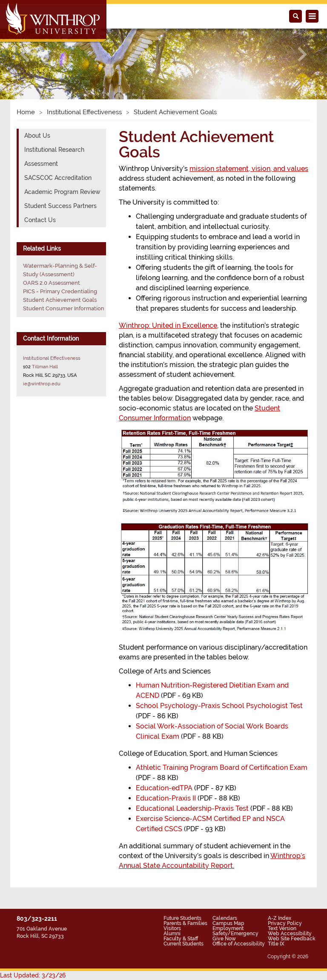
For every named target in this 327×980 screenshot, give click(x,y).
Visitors (172, 928)
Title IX (276, 944)
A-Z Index (280, 918)
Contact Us (40, 220)
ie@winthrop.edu (42, 384)
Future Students (182, 918)
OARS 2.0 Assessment (52, 283)
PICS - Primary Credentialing (60, 291)
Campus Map (228, 923)
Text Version (282, 928)
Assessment (41, 164)
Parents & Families (185, 923)
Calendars (225, 918)
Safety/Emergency (235, 934)
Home (26, 112)
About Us (37, 136)
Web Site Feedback (292, 939)
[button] (24, 54)
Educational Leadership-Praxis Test (192, 808)
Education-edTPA (164, 788)
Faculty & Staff (181, 939)
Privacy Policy (285, 923)
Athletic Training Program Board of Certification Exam (222, 768)
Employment (228, 928)
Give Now (224, 939)
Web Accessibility (290, 934)
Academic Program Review (62, 192)
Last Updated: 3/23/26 (33, 975)
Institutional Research (54, 150)
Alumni (172, 934)
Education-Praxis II (166, 798)
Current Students (184, 944)
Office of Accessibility (239, 944)
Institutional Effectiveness (84, 112)
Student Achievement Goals (60, 300)
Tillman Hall (45, 367)
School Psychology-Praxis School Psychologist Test (219, 706)
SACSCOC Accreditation (58, 178)
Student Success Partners (60, 206)
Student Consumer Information (64, 308)
